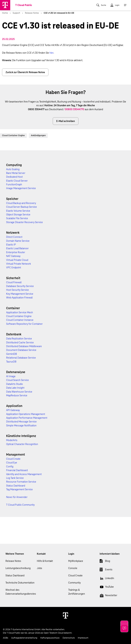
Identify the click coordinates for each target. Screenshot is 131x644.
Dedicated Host (14, 177)
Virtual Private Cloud (17, 260)
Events (106, 570)
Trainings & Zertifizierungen (77, 592)
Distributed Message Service (21, 422)
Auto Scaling (13, 169)
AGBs (6, 638)
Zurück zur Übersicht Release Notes (25, 72)
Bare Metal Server (16, 173)
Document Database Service (21, 350)
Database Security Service (20, 286)
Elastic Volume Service (18, 211)
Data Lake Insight (15, 388)
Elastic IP (11, 245)
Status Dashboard (16, 486)
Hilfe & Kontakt (45, 561)
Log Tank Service (15, 478)
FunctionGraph (14, 184)
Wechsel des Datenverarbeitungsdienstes (21, 592)
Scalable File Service (17, 218)
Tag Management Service (19, 489)
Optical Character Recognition (22, 444)
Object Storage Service (18, 215)
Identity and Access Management (24, 474)
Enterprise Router (16, 252)
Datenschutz (69, 638)
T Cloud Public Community (20, 505)
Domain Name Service (18, 241)
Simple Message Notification (21, 426)
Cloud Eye (12, 463)
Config (10, 467)
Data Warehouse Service (19, 392)
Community (74, 583)
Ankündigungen (38, 135)
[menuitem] (101, 5)
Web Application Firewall (19, 298)
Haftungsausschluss (50, 638)
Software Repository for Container (24, 324)
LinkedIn (107, 579)
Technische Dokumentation (20, 583)
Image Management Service (21, 188)
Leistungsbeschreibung (18, 568)
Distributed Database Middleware (24, 346)
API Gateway (13, 410)
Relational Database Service (21, 358)
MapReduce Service (17, 395)
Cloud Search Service (17, 380)
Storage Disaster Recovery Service (24, 222)
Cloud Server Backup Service (21, 207)
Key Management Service (20, 294)
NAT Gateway (13, 256)
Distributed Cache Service (20, 342)
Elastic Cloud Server (17, 181)
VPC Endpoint (14, 268)
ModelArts (12, 440)
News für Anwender (17, 497)
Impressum (83, 638)
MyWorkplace (76, 561)
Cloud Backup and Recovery (21, 203)
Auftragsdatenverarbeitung (24, 638)
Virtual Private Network (19, 264)
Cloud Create (13, 459)
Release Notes (13, 561)
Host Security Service (17, 290)
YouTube (107, 587)
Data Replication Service (19, 339)
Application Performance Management (27, 418)
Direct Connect (14, 237)
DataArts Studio (14, 384)
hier (51, 53)
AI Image (11, 376)
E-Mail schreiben (66, 121)
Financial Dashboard (17, 470)
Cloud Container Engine (13, 135)
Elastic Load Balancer (17, 248)
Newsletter (108, 596)
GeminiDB (12, 354)
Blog (105, 562)
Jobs (39, 568)
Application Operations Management (26, 414)
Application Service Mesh (20, 312)
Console (73, 568)
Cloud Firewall (14, 282)
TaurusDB (11, 362)
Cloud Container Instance (20, 320)
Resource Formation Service (21, 482)
